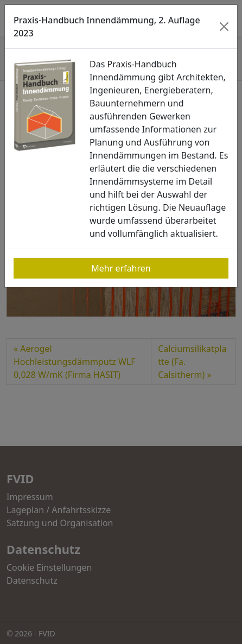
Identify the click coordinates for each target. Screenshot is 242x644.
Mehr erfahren (121, 268)
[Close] (225, 27)
